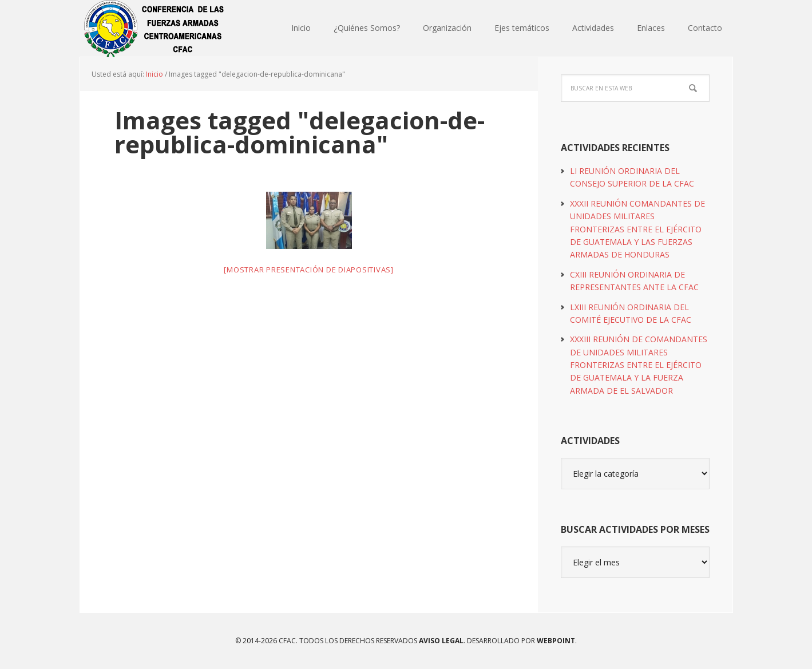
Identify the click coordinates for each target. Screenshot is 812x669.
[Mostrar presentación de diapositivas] (309, 270)
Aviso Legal (440, 641)
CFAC (155, 29)
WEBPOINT (556, 641)
